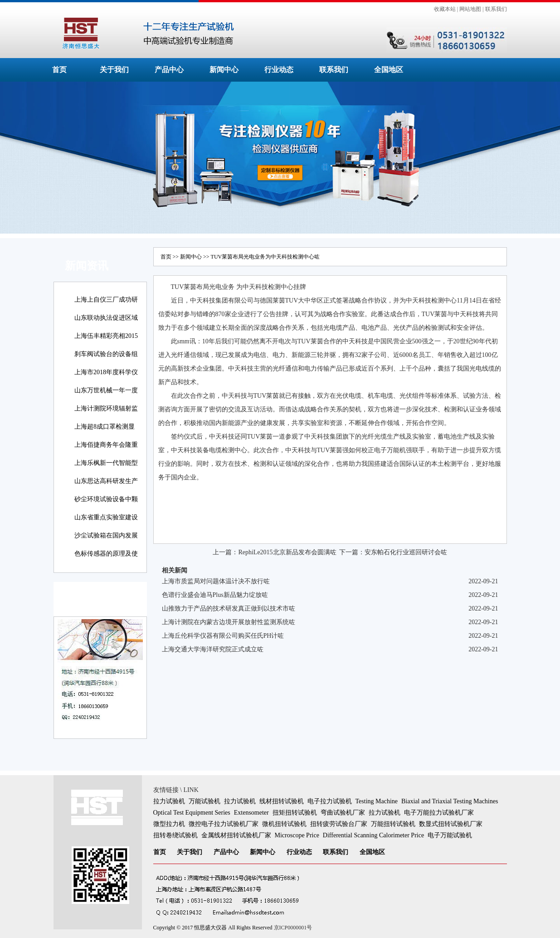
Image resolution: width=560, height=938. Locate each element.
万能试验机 (205, 801)
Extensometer (251, 813)
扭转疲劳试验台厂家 (339, 824)
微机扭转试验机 (284, 824)
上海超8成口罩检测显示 (105, 433)
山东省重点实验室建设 (106, 517)
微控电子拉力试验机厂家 (224, 824)
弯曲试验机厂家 (343, 813)
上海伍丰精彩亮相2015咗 (106, 342)
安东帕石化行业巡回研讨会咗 (406, 552)
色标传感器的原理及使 (106, 554)
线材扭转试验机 (282, 801)
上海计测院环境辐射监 (106, 408)
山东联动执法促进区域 (106, 318)
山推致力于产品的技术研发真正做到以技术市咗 (229, 608)
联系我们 (496, 9)
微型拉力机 (169, 824)
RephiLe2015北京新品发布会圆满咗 (287, 552)
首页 (59, 70)
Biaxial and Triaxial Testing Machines (450, 801)
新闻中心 (224, 70)
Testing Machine (377, 801)
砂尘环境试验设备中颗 (106, 499)
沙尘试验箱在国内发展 (106, 535)
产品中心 (169, 70)
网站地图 (470, 9)
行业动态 (279, 70)
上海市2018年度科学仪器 (106, 379)
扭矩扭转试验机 (295, 813)
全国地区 (389, 70)
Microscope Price (297, 835)
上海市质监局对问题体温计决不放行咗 (216, 581)
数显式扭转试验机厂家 (451, 824)
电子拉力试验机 (330, 801)
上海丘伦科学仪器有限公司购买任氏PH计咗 (223, 636)
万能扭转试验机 (393, 824)
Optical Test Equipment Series (192, 813)
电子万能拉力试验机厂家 (439, 813)
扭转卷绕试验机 (175, 835)
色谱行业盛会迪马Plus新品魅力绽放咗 (215, 595)
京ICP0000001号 (293, 928)
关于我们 (114, 70)
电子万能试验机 (450, 835)
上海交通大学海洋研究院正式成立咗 (213, 649)
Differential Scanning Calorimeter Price (373, 835)
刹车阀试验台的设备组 (106, 354)
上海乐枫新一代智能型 (106, 463)
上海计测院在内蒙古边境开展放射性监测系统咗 (229, 622)
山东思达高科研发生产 (106, 481)
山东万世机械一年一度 (106, 390)
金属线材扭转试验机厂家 (236, 835)
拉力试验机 (169, 801)
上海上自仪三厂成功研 (106, 300)
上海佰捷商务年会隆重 (106, 445)
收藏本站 (445, 9)
